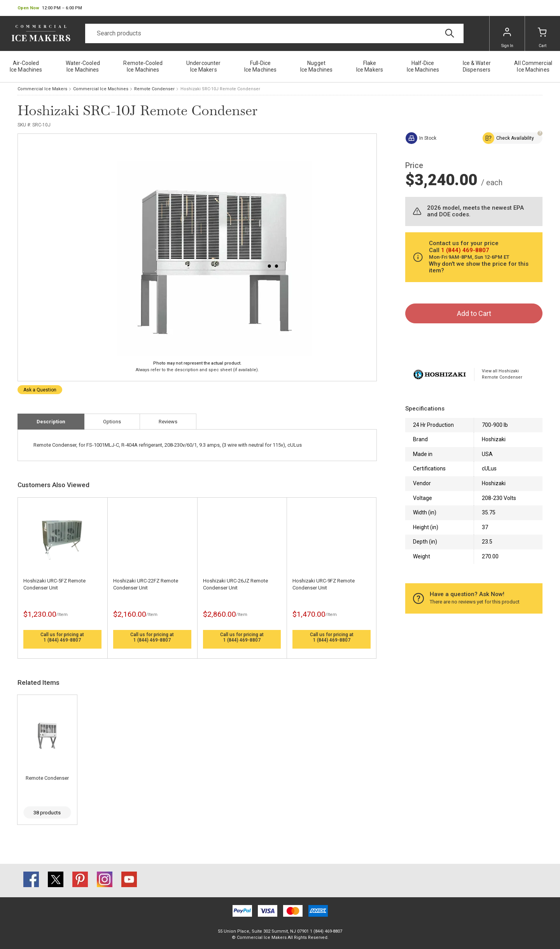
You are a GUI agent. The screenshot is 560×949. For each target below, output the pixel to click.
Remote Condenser (154, 89)
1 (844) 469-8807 (62, 640)
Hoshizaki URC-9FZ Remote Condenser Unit (324, 584)
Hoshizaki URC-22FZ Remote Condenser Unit (146, 584)
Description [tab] (51, 422)
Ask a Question (40, 390)
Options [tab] (112, 422)
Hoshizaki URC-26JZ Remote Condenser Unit (235, 584)
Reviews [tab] (168, 422)
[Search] (274, 33)
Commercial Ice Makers (42, 89)
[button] (50, 8)
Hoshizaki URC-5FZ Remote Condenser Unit (54, 584)
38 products (47, 813)
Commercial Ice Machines (101, 89)
